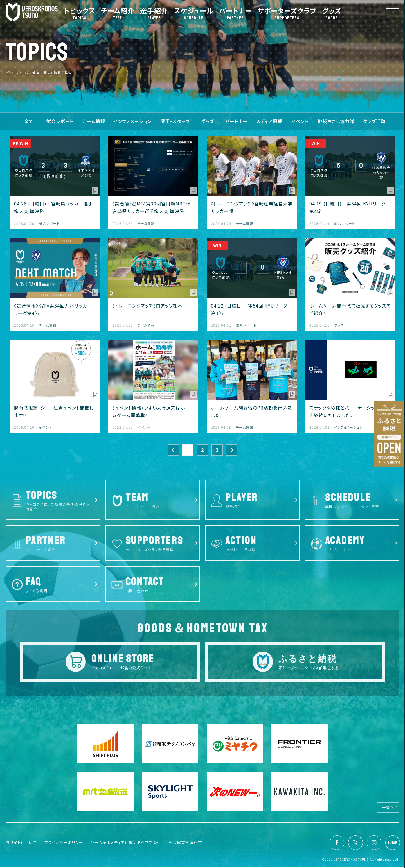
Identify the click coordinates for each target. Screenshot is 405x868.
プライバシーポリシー (64, 843)
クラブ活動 (374, 121)
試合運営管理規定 (185, 843)
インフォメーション (133, 121)
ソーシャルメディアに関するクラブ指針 (126, 843)
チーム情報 (94, 121)
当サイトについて (21, 843)
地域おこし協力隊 (336, 121)
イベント (300, 121)
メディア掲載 (269, 121)
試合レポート (60, 121)
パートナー (236, 121)
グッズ (208, 121)
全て (29, 121)
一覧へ (388, 808)
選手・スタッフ (175, 121)
